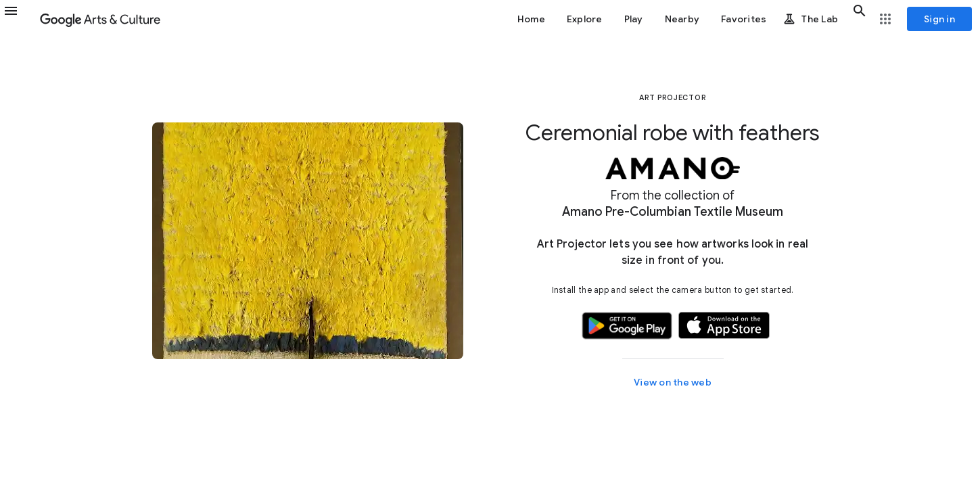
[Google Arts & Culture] (100, 19)
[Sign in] (939, 19)
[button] (19, 19)
